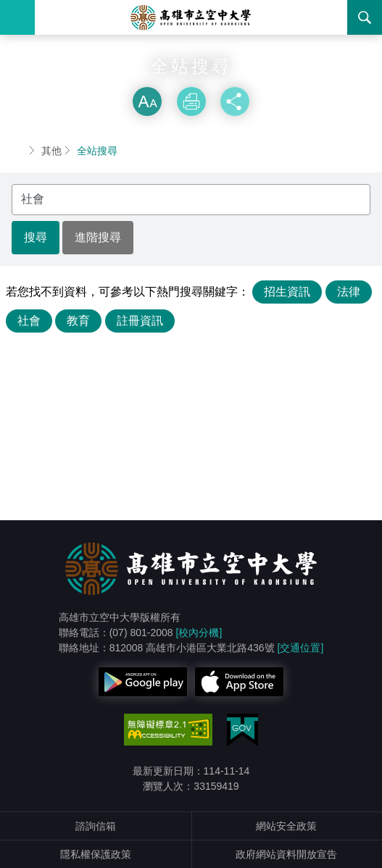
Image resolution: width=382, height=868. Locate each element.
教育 (78, 321)
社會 (29, 321)
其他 (51, 151)
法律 (349, 292)
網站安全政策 (286, 826)
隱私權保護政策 (96, 854)
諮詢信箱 (96, 826)
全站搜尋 (97, 151)
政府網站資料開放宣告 (286, 854)
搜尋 (365, 17)
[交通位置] (301, 648)
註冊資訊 (140, 321)
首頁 (17, 151)
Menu (17, 17)
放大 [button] (147, 101)
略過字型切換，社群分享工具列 (191, 72)
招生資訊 (287, 292)
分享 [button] (235, 101)
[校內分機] (199, 633)
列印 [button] (191, 101)
